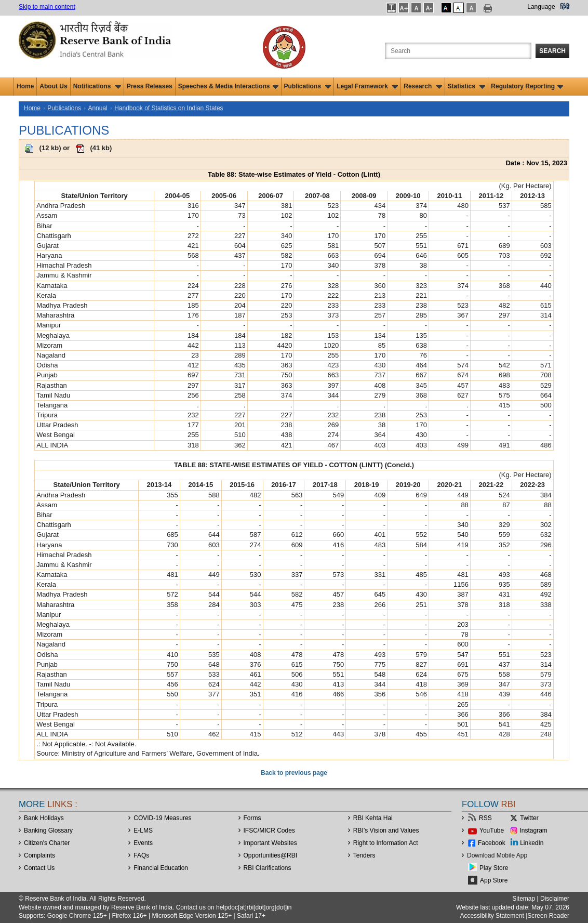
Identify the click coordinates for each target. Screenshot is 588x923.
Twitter (529, 818)
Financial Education (161, 868)
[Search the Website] (458, 51)
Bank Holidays (44, 818)
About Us (53, 86)
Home (25, 86)
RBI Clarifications (268, 868)
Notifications (97, 86)
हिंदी (565, 7)
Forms (252, 818)
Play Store (494, 868)
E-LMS (143, 830)
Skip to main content (47, 7)
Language (541, 7)
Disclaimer (555, 899)
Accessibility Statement (492, 916)
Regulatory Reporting (527, 86)
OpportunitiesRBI (271, 855)
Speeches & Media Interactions (228, 86)
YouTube (492, 830)
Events (143, 843)
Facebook (492, 843)
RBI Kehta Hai (373, 818)
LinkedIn (532, 843)
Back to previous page (294, 773)
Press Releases (150, 86)
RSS (485, 818)
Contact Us (39, 868)
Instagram (534, 830)
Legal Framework (367, 86)
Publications (308, 86)
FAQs (141, 855)
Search (552, 51)
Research (423, 86)
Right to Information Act (386, 843)
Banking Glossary (48, 830)
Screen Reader (548, 916)
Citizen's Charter (47, 843)
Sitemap (524, 899)
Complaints (39, 855)
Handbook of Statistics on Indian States (169, 108)
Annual (97, 108)
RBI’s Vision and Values (386, 830)
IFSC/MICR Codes (269, 830)
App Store (494, 880)
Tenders (364, 855)
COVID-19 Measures (162, 818)
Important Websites (270, 843)
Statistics (467, 86)
